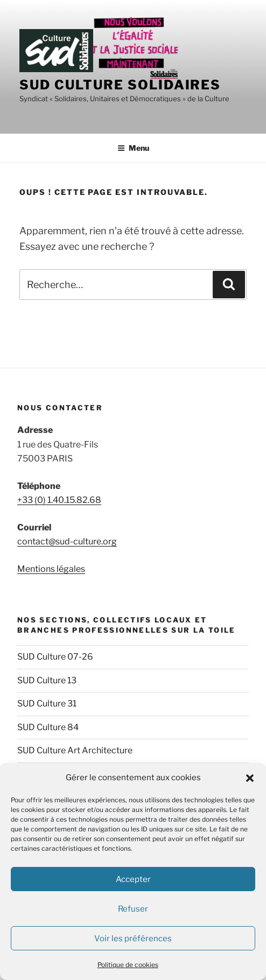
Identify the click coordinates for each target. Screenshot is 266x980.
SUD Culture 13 (47, 680)
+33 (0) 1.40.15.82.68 (59, 500)
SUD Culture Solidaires (120, 85)
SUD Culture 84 (48, 727)
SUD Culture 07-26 (55, 657)
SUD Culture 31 (47, 703)
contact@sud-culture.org (67, 541)
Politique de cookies (128, 965)
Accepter (133, 879)
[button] (250, 778)
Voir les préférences (133, 939)
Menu (133, 148)
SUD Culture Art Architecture (75, 750)
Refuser (133, 909)
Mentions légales (51, 569)
